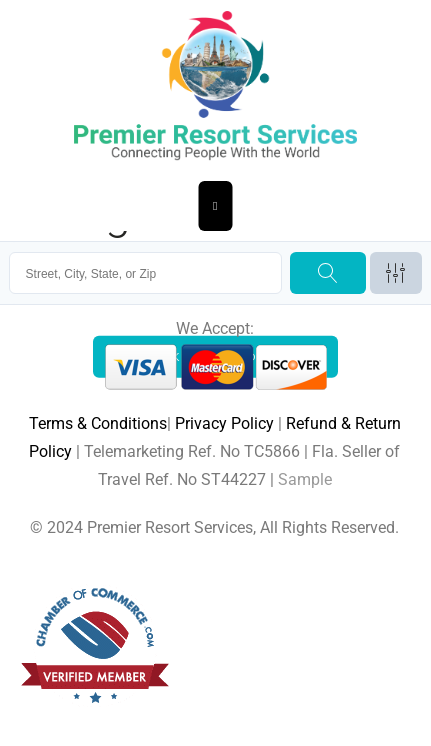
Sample (305, 479)
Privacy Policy (224, 423)
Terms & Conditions (98, 423)
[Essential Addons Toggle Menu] (215, 206)
